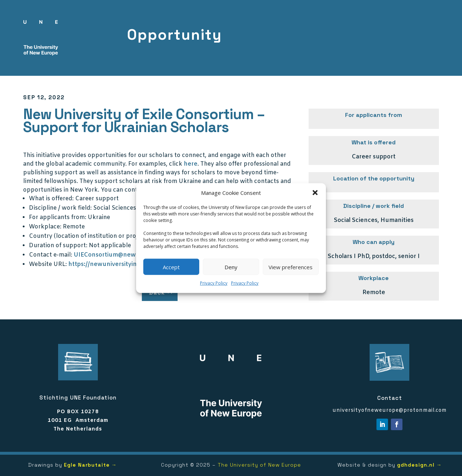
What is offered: (51, 199)
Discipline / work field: (60, 208)
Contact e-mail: (51, 255)
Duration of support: (58, 246)
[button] (315, 193)
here (191, 164)
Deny (231, 267)
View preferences (291, 267)
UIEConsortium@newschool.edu (120, 255)
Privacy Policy (214, 283)
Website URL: (48, 264)
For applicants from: (58, 217)
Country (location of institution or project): (90, 236)
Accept (171, 267)
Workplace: (45, 227)
